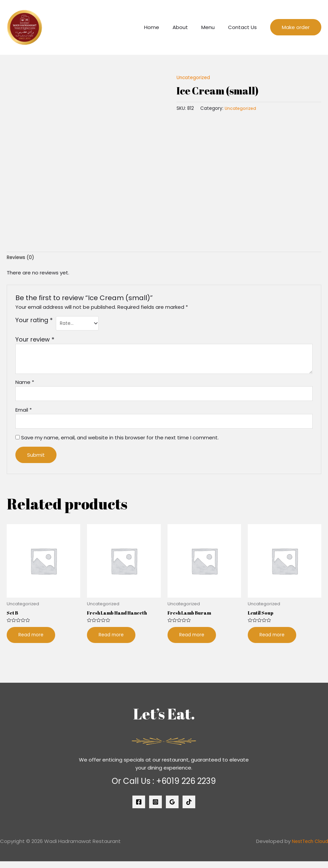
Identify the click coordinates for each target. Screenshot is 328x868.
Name (25, 384)
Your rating (34, 321)
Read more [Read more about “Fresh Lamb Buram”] (193, 641)
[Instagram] (155, 809)
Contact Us (244, 27)
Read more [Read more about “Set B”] (32, 641)
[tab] (21, 258)
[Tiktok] (189, 809)
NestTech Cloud (308, 848)
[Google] (172, 809)
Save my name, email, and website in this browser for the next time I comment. (120, 443)
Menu (213, 27)
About (189, 27)
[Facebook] (139, 809)
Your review (35, 342)
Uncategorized (195, 77)
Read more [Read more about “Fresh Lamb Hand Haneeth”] (113, 641)
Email (24, 414)
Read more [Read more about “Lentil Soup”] (273, 641)
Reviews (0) (21, 258)
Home (163, 27)
